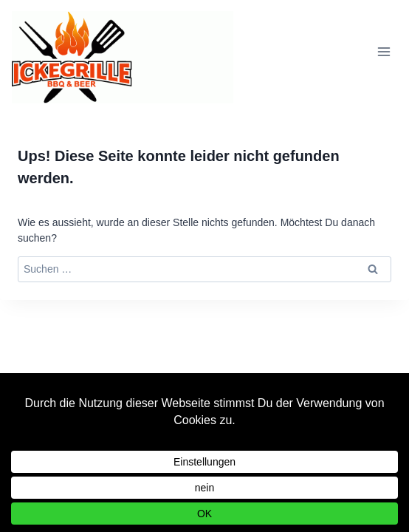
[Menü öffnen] (384, 52)
